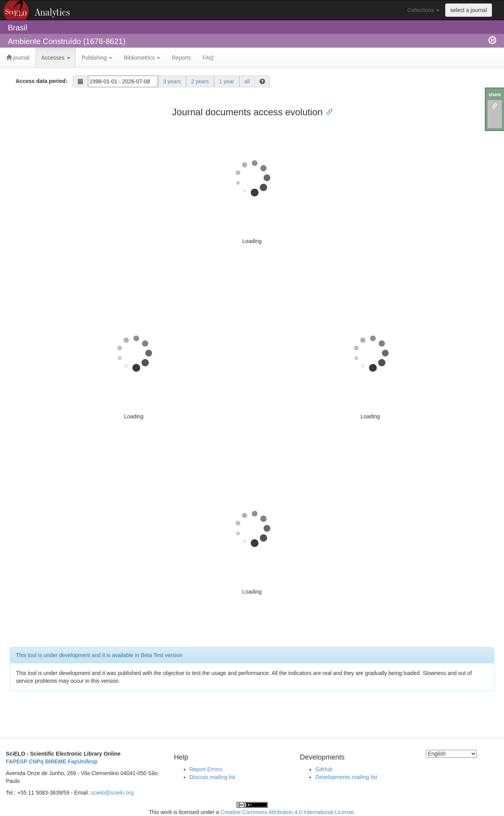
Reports (181, 58)
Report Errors (206, 769)
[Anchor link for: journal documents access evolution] (327, 111)
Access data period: (41, 81)
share (495, 95)
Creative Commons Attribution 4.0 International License (287, 812)
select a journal (469, 10)
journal (18, 58)
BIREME (56, 761)
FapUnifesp (83, 761)
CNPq (36, 761)
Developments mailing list (346, 777)
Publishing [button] (97, 58)
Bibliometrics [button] (142, 58)
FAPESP (17, 761)
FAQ (208, 58)
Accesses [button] (56, 58)
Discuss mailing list (212, 777)
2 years (200, 81)
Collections (423, 10)
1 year (227, 81)
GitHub (324, 769)
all (247, 81)
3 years (172, 81)
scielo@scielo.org (112, 793)
